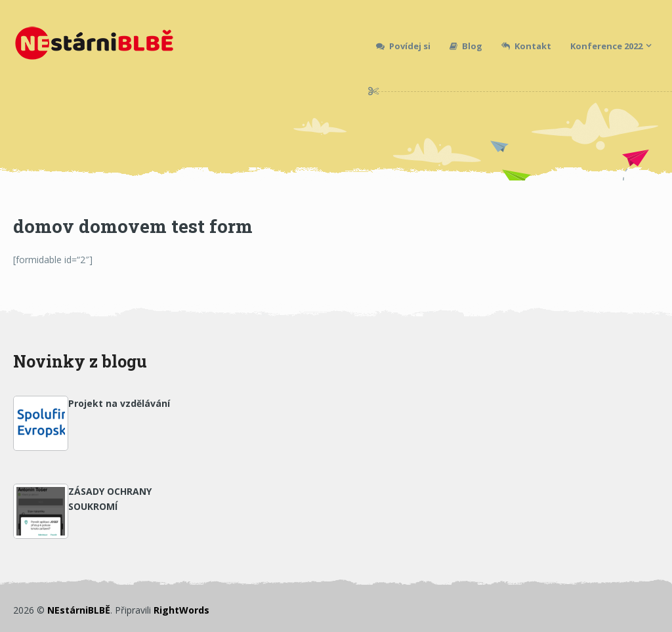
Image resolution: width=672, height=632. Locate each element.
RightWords (181, 610)
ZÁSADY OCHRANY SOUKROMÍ (110, 499)
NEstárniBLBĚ (79, 610)
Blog (466, 46)
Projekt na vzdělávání (119, 403)
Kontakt (526, 46)
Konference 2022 (606, 46)
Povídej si (403, 46)
